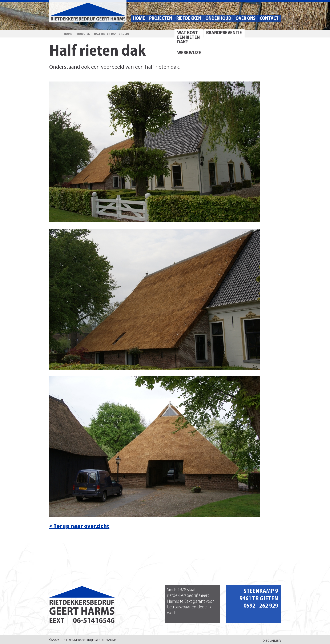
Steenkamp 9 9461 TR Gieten (259, 595)
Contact (269, 19)
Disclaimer (272, 640)
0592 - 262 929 (261, 606)
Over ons (246, 19)
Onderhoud (218, 19)
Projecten (161, 19)
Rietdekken (189, 19)
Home (139, 19)
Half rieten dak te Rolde (112, 34)
